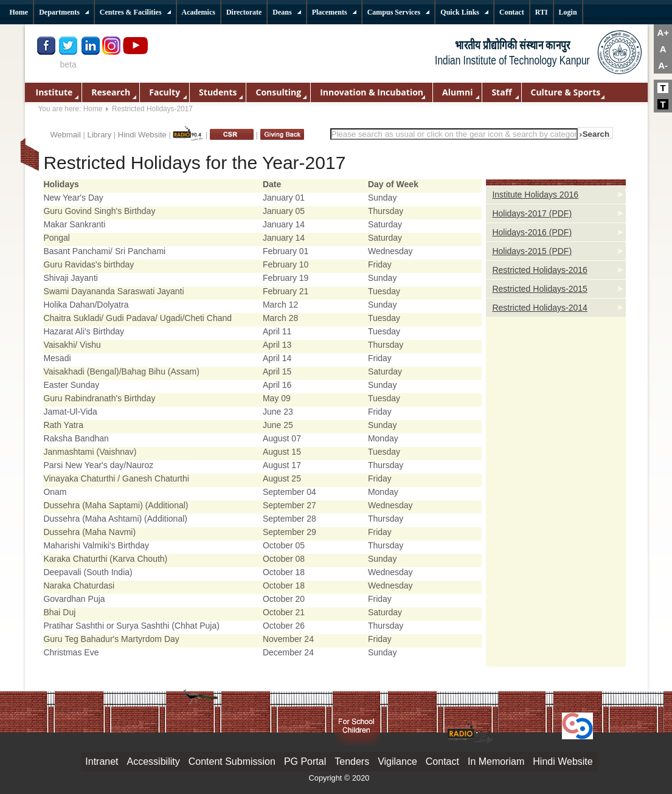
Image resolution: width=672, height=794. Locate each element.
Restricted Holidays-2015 (539, 289)
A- (663, 65)
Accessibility (154, 761)
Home (93, 109)
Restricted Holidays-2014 (539, 308)
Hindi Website (142, 135)
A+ (663, 33)
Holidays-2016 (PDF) (532, 232)
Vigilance (397, 761)
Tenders (352, 761)
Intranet (102, 761)
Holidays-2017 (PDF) (532, 213)
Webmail (66, 135)
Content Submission (232, 761)
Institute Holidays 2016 (535, 195)
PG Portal (305, 761)
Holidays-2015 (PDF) (532, 251)
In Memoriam (496, 761)
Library (99, 135)
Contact (442, 761)
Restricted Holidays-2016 (539, 270)
